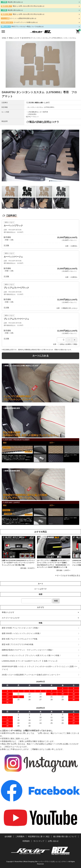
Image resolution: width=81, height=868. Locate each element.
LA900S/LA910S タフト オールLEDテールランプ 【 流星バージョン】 (30, 661)
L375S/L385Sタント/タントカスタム (64, 38)
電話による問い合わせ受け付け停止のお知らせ (29, 6)
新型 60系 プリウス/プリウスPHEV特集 (18, 644)
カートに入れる (40, 356)
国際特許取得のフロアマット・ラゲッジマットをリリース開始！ (28, 650)
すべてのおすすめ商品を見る (69, 576)
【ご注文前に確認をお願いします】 (38, 103)
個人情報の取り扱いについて (65, 837)
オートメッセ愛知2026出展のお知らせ (23, 18)
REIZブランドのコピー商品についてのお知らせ (28, 26)
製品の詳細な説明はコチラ (44, 122)
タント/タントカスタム (41, 38)
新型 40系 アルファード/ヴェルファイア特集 (20, 639)
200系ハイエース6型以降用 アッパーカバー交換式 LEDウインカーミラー (31, 675)
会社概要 (8, 837)
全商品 (4, 38)
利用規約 (26, 841)
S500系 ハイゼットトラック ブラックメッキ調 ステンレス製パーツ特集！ (31, 655)
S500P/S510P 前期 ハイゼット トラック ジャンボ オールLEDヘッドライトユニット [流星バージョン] (39, 668)
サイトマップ (39, 841)
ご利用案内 (20, 837)
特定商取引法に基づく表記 (39, 837)
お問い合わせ (53, 841)
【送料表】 (10, 216)
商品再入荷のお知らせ (15, 2)
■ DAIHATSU (26, 38)
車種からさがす (14, 38)
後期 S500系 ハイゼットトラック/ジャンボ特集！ (22, 633)
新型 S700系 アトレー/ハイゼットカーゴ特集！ (21, 628)
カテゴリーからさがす (11, 618)
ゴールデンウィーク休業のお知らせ (26, 22)
